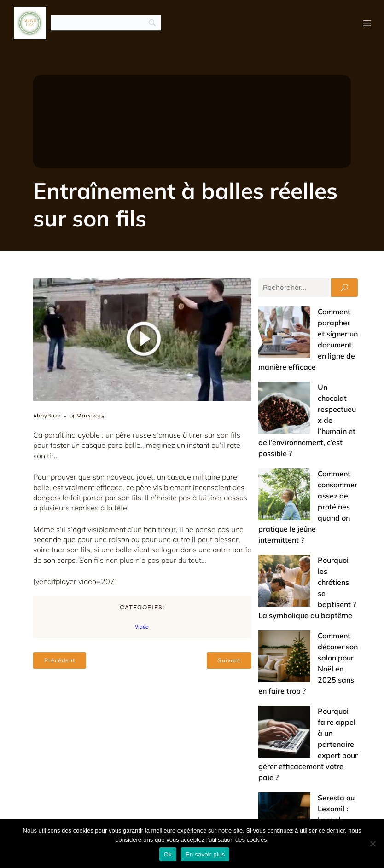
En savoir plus (205, 854)
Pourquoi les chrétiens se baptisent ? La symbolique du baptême (305, 472)
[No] (372, 844)
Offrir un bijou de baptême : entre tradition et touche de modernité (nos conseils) (307, 737)
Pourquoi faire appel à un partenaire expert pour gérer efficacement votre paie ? (308, 557)
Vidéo (142, 627)
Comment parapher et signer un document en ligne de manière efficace (306, 323)
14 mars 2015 (87, 416)
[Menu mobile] (367, 23)
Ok (168, 854)
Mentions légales (320, 810)
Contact (260, 810)
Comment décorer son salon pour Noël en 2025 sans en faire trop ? (300, 515)
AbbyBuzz (47, 416)
